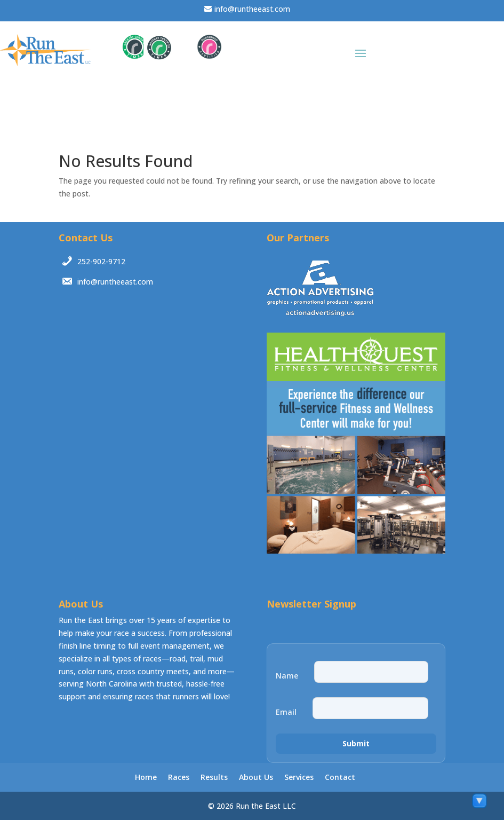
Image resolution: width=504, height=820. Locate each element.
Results (214, 777)
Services (299, 777)
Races (179, 777)
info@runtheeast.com (252, 9)
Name (287, 676)
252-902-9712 (101, 261)
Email (286, 712)
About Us (256, 777)
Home (146, 777)
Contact (340, 777)
